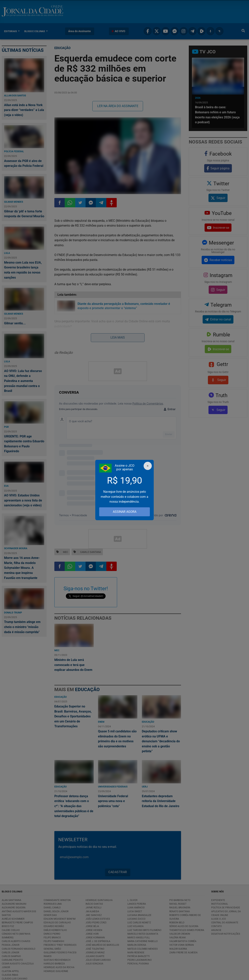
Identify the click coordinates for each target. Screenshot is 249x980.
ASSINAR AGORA (125, 512)
